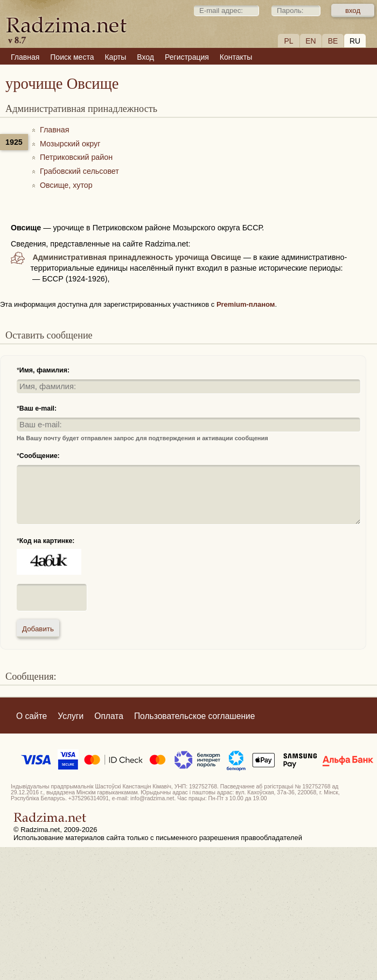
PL (288, 41)
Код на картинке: (47, 541)
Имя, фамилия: (44, 370)
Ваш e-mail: (38, 408)
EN (310, 41)
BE (333, 41)
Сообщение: (40, 456)
